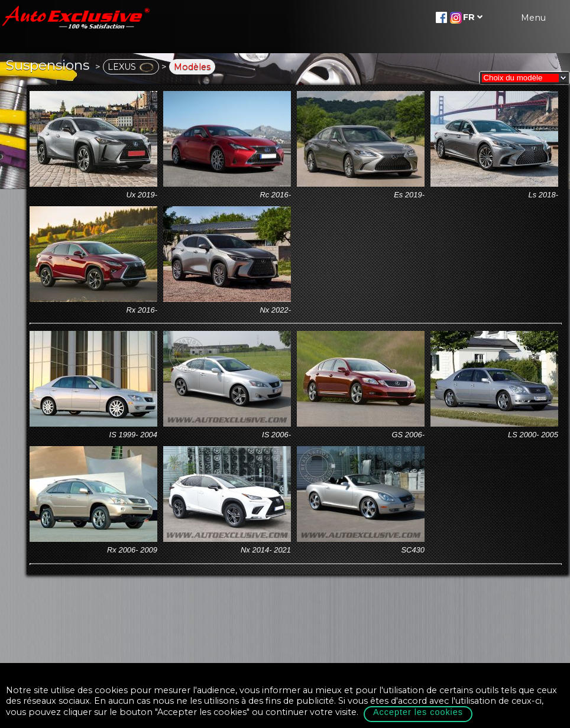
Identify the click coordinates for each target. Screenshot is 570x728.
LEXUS (131, 67)
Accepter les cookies (418, 712)
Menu (533, 18)
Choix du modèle (511, 78)
